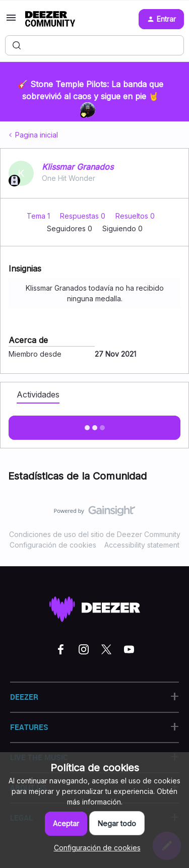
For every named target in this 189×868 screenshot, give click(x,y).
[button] (11, 21)
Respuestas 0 (84, 216)
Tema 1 (39, 216)
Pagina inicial (37, 135)
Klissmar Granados (78, 167)
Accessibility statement (142, 545)
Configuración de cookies (53, 545)
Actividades (38, 394)
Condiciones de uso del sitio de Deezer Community (95, 534)
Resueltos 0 (135, 216)
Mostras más (95, 425)
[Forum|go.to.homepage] (50, 19)
